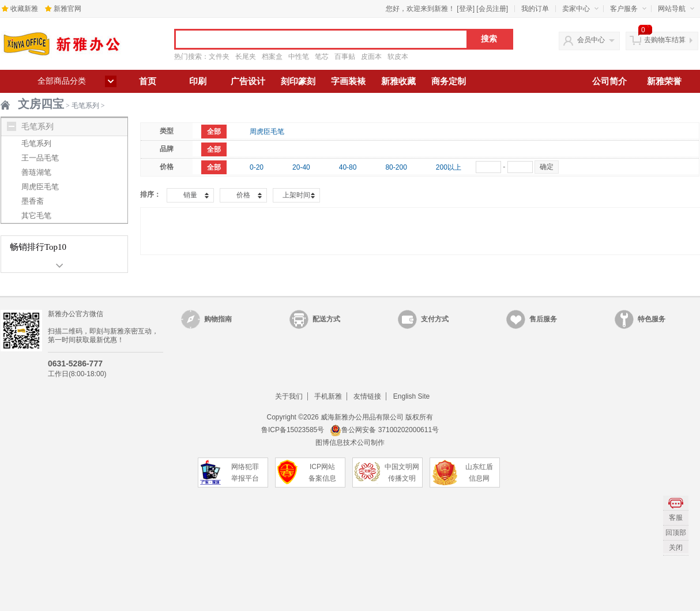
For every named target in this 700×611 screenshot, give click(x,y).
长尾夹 (246, 57)
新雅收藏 (398, 81)
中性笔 (299, 57)
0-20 (257, 167)
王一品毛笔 (40, 158)
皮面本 (371, 57)
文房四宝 (41, 104)
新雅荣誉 (664, 81)
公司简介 (609, 81)
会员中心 (591, 40)
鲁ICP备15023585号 (293, 430)
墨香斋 (33, 201)
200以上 (449, 167)
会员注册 (492, 9)
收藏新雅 (24, 9)
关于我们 (289, 396)
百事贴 (345, 57)
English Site (411, 396)
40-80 (348, 167)
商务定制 (449, 81)
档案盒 (272, 57)
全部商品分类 (62, 81)
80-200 (396, 167)
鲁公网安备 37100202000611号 (384, 430)
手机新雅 (328, 396)
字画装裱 (348, 81)
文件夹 (219, 57)
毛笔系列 (85, 106)
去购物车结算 (665, 40)
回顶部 (676, 533)
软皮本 (398, 57)
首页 (148, 81)
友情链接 (367, 396)
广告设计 (248, 81)
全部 (214, 132)
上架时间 (296, 195)
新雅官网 (67, 9)
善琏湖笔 (36, 172)
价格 (243, 195)
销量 (190, 195)
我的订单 (535, 9)
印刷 (198, 81)
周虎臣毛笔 (40, 187)
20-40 (301, 167)
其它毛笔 (36, 215)
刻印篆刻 (298, 81)
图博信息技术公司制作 (350, 443)
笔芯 (322, 57)
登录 (466, 9)
